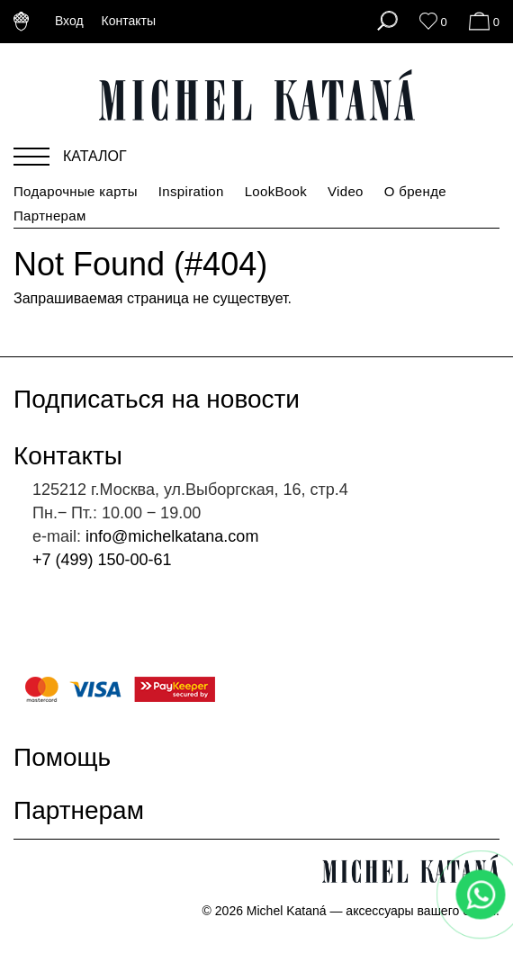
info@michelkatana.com (172, 536)
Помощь (73, 757)
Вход (69, 21)
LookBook (276, 191)
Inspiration (191, 191)
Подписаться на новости (168, 399)
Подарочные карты (76, 191)
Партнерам (50, 216)
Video (346, 191)
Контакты (129, 21)
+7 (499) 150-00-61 (102, 560)
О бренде (415, 191)
